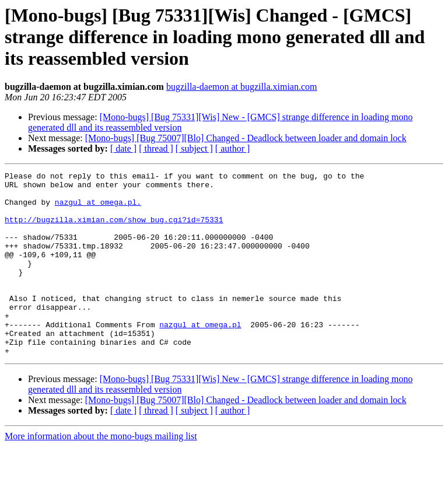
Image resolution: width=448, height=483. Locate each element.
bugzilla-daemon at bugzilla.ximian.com (242, 87)
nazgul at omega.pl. (98, 209)
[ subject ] (194, 148)
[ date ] (123, 148)
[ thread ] (156, 148)
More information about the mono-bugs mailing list (101, 473)
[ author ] (233, 148)
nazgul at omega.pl (200, 356)
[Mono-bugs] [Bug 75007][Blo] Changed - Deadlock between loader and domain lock (246, 138)
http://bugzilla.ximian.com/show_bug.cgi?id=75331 (114, 230)
